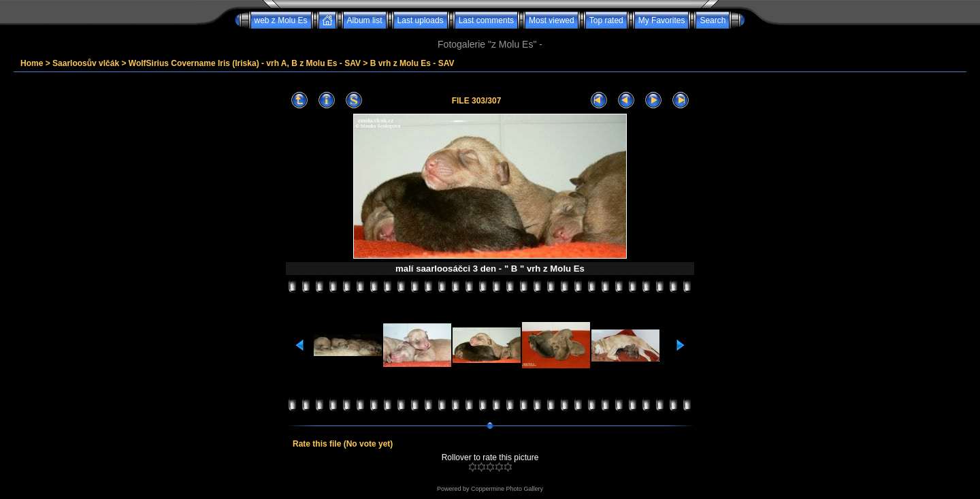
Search (713, 20)
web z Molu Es (281, 20)
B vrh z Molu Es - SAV (412, 63)
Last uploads (421, 20)
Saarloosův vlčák (86, 63)
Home (32, 63)
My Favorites (662, 20)
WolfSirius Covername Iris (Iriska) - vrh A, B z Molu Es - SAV (245, 63)
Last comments (486, 20)
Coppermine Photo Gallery (507, 489)
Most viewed (552, 20)
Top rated (606, 20)
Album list (365, 20)
